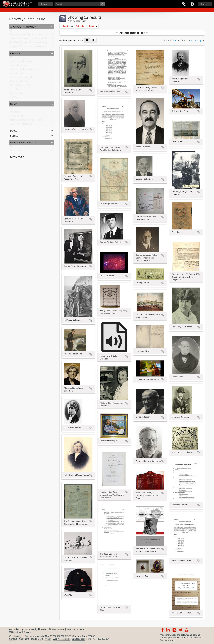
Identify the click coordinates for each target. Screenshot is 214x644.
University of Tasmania (21, 62)
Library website (57, 629)
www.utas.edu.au (75, 629)
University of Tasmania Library (25, 70)
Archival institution (23, 26)
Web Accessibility (61, 639)
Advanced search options (132, 33)
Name (14, 104)
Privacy (47, 639)
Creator (15, 53)
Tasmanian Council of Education (26, 120)
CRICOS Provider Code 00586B (80, 636)
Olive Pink (15, 90)
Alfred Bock (15, 112)
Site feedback (79, 639)
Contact (13, 639)
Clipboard (184, 4)
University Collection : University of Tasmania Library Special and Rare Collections (50, 39)
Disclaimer (36, 639)
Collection (15, 151)
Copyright (24, 639)
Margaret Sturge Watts (21, 86)
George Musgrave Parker (22, 78)
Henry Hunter (17, 116)
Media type (17, 157)
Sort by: (167, 40)
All (11, 31)
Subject (15, 135)
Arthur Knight (17, 94)
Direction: (185, 40)
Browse (44, 4)
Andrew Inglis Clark (19, 82)
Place (14, 130)
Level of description (23, 142)
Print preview (68, 40)
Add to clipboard (91, 90)
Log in (204, 4)
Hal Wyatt (15, 98)
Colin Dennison (17, 74)
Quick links (192, 4)
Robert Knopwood (19, 66)
